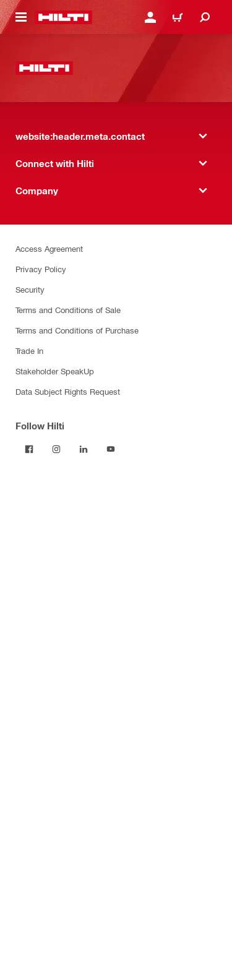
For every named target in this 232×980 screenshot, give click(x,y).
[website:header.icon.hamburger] (21, 17)
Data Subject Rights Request (68, 391)
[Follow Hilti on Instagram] (56, 449)
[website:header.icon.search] (205, 17)
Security (30, 289)
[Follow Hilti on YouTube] (111, 449)
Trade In (29, 350)
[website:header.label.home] (63, 17)
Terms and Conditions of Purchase (77, 330)
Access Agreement (49, 248)
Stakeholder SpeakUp (55, 371)
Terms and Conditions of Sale (68, 310)
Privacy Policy (41, 269)
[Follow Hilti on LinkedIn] (84, 449)
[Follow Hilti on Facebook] (29, 449)
